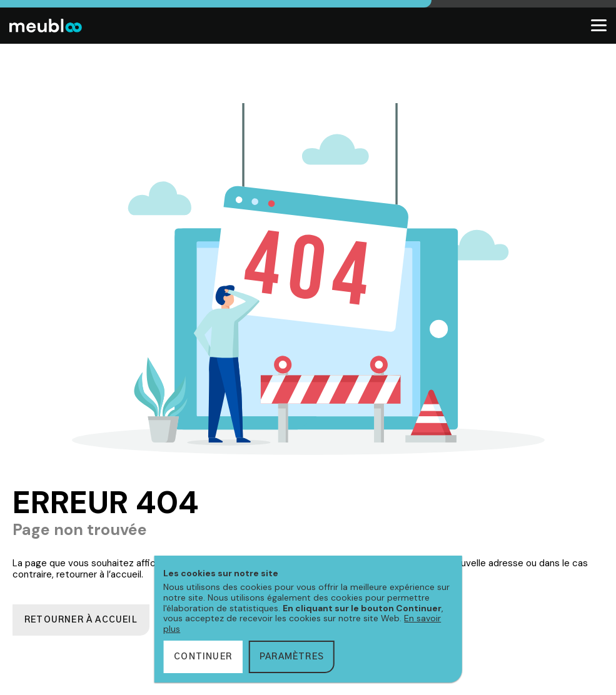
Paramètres (292, 657)
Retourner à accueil (81, 620)
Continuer (203, 657)
